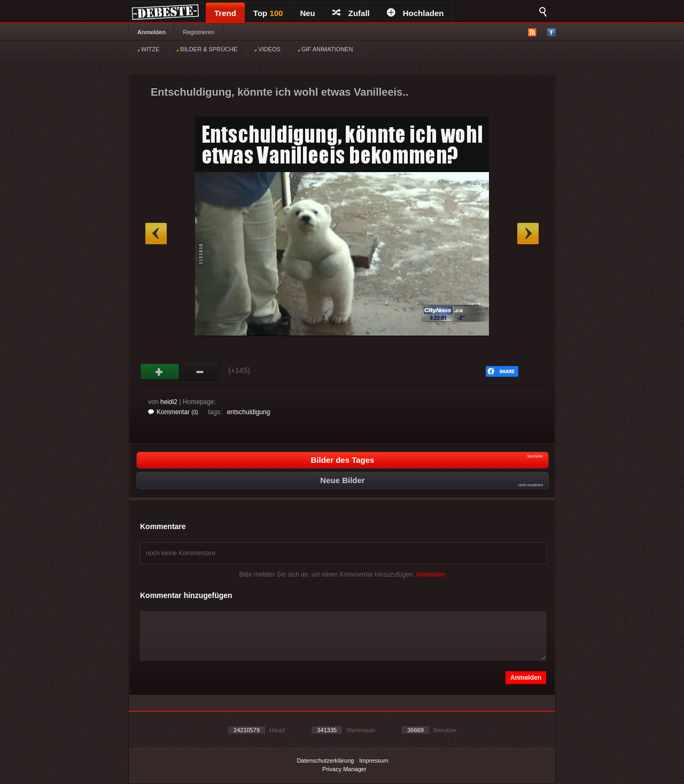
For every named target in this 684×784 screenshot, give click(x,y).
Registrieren (199, 32)
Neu (307, 13)
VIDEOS (267, 49)
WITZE (148, 49)
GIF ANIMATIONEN (325, 49)
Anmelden (151, 32)
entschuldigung (249, 412)
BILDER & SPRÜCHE (207, 49)
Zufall (351, 13)
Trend (225, 13)
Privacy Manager (344, 769)
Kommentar (173, 412)
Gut (160, 372)
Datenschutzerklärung (325, 760)
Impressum (374, 760)
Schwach (200, 372)
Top (268, 13)
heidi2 (169, 402)
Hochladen (415, 13)
